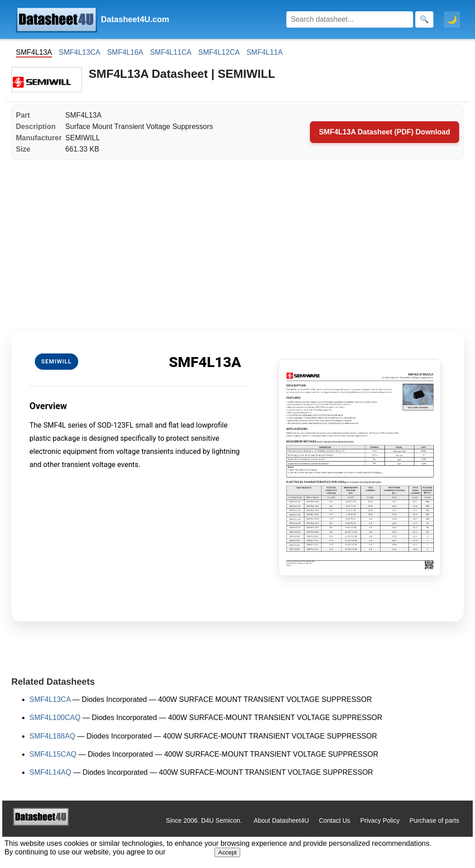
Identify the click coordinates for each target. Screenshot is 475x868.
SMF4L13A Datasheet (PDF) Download (385, 132)
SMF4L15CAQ (53, 754)
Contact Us (335, 820)
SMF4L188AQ (52, 736)
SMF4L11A (265, 52)
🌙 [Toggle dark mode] (452, 19)
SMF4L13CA (80, 52)
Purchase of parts (434, 820)
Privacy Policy (380, 820)
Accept (227, 852)
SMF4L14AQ (50, 772)
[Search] (350, 19)
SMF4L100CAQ (55, 718)
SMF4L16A (125, 52)
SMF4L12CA (219, 52)
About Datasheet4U (281, 820)
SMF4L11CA (171, 52)
